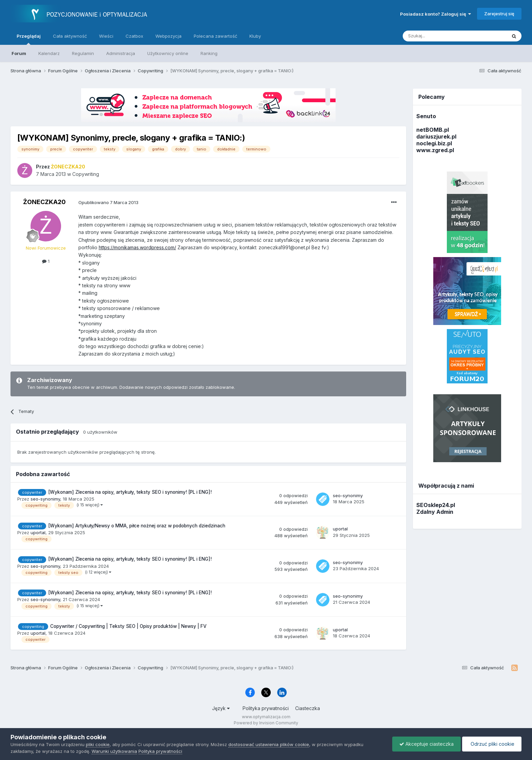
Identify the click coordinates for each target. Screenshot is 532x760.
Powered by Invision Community (266, 723)
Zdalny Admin (435, 512)
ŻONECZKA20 (44, 202)
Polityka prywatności (266, 708)
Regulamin (83, 53)
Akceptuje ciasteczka (426, 744)
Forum (19, 53)
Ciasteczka (308, 708)
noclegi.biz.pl (434, 143)
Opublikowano (108, 202)
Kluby (255, 36)
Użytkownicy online (168, 53)
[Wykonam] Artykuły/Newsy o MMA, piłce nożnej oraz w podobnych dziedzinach (137, 526)
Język (221, 708)
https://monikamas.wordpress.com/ (137, 247)
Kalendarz (49, 53)
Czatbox (134, 36)
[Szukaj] (438, 36)
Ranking (209, 53)
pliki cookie (98, 744)
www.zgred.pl (435, 150)
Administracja (121, 53)
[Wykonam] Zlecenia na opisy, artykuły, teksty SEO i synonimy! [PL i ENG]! (130, 492)
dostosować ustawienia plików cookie (269, 744)
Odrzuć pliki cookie (492, 744)
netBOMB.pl (433, 130)
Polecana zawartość (215, 36)
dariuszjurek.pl (436, 137)
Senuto (426, 116)
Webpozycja (168, 36)
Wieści (106, 36)
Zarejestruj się (499, 14)
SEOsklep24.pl (436, 505)
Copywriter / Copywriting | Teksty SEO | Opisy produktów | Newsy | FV (128, 626)
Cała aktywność (70, 36)
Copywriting (86, 174)
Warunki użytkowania (114, 751)
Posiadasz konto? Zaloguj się (435, 14)
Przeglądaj (29, 39)
